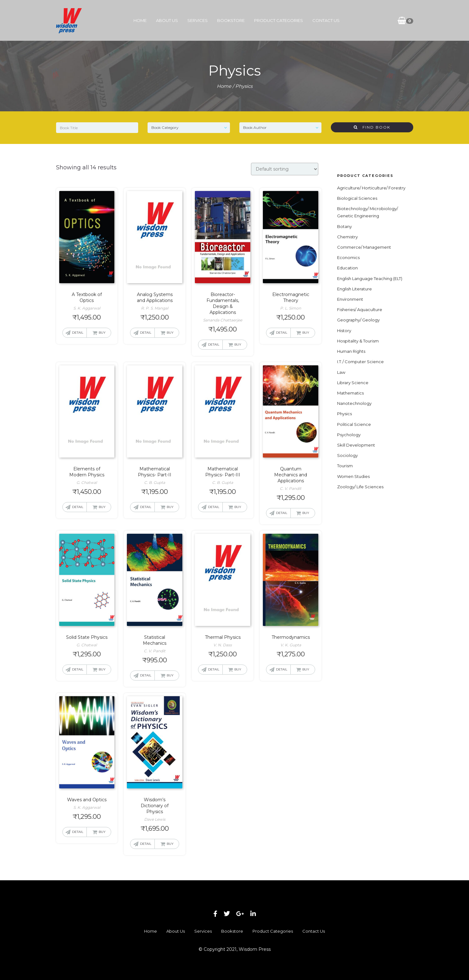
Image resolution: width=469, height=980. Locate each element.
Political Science (354, 424)
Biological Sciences (357, 198)
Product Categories (279, 20)
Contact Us (326, 20)
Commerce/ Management (364, 247)
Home (140, 20)
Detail (78, 333)
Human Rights (351, 351)
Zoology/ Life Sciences (360, 487)
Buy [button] (102, 333)
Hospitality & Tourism (358, 341)
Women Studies (353, 476)
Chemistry (347, 237)
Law (341, 372)
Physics (344, 414)
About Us (167, 20)
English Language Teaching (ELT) (370, 278)
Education (347, 268)
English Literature (354, 289)
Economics (348, 257)
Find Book (372, 127)
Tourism (345, 466)
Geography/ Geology (358, 320)
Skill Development (356, 445)
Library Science (353, 383)
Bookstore (231, 20)
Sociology (347, 455)
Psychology (349, 435)
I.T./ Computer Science (360, 362)
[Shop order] (285, 169)
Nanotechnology (354, 403)
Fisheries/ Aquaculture (360, 310)
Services (198, 20)
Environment (350, 299)
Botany (344, 226)
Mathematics (350, 393)
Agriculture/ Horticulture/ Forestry (371, 188)
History (344, 331)
